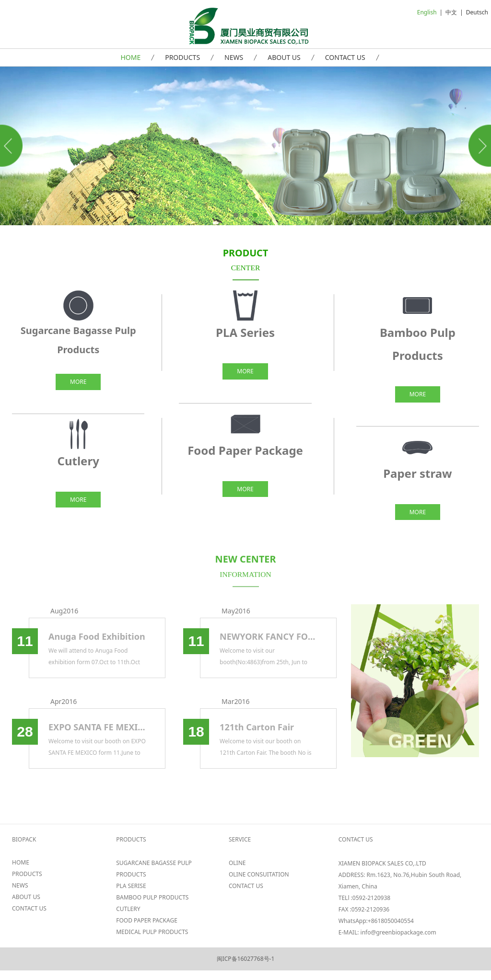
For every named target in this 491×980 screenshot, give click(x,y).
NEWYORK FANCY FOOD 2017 (268, 636)
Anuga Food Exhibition (97, 636)
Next (478, 146)
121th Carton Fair (257, 727)
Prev (13, 146)
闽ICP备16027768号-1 (246, 959)
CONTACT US (345, 57)
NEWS (234, 57)
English (427, 12)
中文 (451, 12)
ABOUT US (284, 57)
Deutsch (477, 12)
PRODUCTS (182, 57)
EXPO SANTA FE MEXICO (97, 727)
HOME (130, 57)
